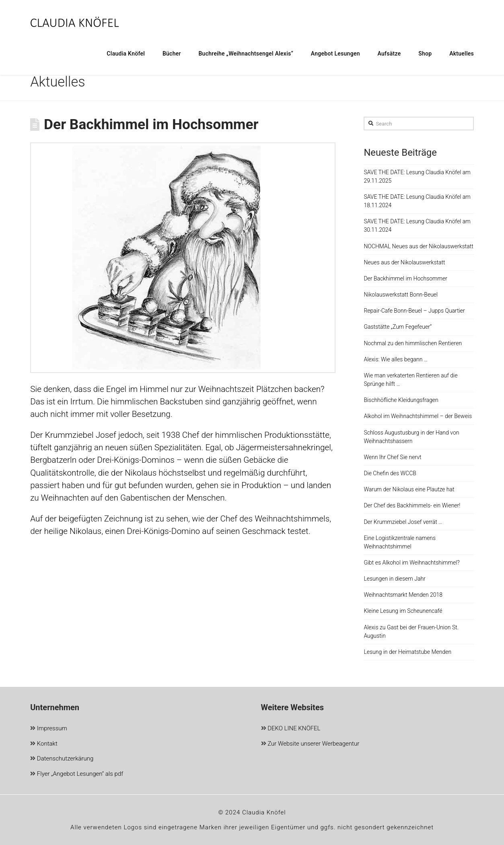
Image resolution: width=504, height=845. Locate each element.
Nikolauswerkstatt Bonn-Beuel (401, 295)
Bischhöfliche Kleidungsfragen (401, 400)
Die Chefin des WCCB (390, 473)
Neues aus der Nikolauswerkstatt (404, 262)
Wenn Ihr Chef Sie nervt (392, 457)
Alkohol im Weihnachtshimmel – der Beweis (418, 416)
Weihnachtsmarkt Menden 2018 (403, 595)
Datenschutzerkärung (62, 759)
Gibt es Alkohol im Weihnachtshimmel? (411, 563)
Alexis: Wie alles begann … (395, 359)
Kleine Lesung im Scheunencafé (403, 611)
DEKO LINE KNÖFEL (291, 729)
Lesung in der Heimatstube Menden (407, 652)
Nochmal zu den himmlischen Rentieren (413, 343)
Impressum (49, 729)
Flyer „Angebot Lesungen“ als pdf (77, 774)
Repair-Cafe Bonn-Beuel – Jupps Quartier (414, 311)
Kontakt (44, 744)
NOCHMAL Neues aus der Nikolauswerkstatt (418, 246)
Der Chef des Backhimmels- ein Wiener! (412, 505)
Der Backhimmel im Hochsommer (405, 278)
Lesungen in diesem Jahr (394, 579)
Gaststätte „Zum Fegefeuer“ (398, 327)
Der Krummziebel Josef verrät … (403, 522)
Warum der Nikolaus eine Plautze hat (409, 489)
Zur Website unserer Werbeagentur (310, 744)
